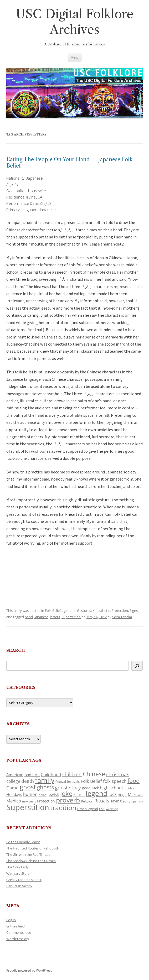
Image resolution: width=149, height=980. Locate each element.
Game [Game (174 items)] (12, 788)
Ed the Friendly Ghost (23, 842)
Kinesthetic (101, 611)
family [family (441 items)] (45, 780)
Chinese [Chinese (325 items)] (94, 774)
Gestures (84, 611)
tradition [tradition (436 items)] (63, 807)
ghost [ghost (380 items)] (28, 787)
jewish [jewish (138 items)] (53, 794)
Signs (134, 611)
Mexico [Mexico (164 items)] (14, 801)
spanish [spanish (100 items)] (137, 801)
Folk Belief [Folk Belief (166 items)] (91, 781)
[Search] (137, 666)
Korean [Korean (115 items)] (79, 795)
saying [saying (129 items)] (116, 801)
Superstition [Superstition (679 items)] (28, 807)
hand (29, 617)
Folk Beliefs (54, 611)
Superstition (71, 617)
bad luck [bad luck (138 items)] (32, 775)
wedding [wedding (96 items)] (112, 809)
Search (16, 650)
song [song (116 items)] (127, 801)
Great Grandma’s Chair (24, 880)
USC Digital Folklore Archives (75, 22)
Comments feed (19, 932)
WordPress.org (18, 939)
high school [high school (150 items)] (111, 788)
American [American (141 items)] (15, 775)
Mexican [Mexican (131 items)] (135, 794)
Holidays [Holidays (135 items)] (14, 794)
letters (55, 617)
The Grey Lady (17, 867)
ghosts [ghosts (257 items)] (45, 787)
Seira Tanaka (122, 617)
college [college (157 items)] (13, 781)
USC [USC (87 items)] (102, 809)
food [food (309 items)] (133, 781)
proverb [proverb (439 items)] (68, 800)
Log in (11, 920)
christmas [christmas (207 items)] (118, 774)
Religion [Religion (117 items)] (87, 801)
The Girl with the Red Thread (28, 854)
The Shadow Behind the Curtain (31, 861)
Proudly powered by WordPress (29, 970)
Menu (75, 57)
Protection (120, 611)
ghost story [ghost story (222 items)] (68, 787)
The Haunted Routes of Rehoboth (33, 848)
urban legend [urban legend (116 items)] (88, 809)
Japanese (41, 617)
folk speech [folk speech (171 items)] (115, 781)
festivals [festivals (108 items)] (73, 781)
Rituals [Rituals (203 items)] (102, 801)
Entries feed (16, 926)
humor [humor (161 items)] (30, 794)
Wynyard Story (18, 873)
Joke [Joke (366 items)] (66, 794)
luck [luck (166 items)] (113, 794)
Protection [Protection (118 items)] (46, 801)
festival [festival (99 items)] (61, 781)
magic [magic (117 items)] (122, 795)
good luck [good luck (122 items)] (90, 788)
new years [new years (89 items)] (29, 801)
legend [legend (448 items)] (97, 793)
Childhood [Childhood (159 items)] (51, 775)
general (70, 611)
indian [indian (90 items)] (42, 795)
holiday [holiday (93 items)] (129, 788)
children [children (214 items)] (72, 774)
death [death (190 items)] (28, 781)
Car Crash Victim (19, 886)
